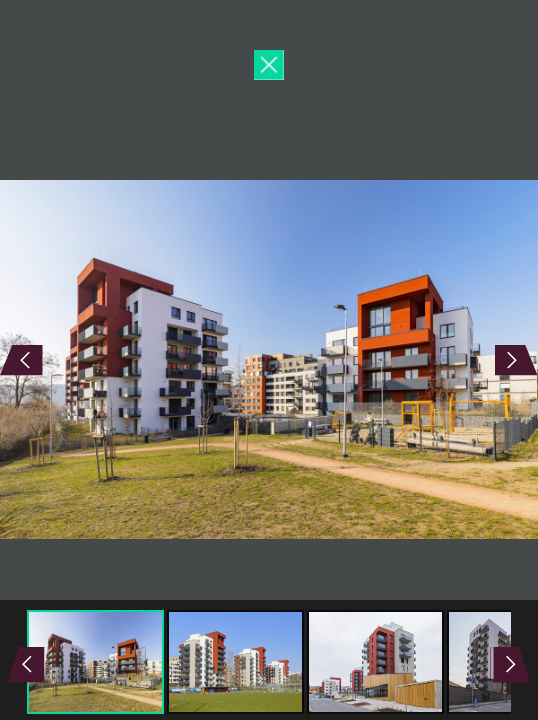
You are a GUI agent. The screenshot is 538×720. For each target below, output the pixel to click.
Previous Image (134, 360)
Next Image (403, 360)
